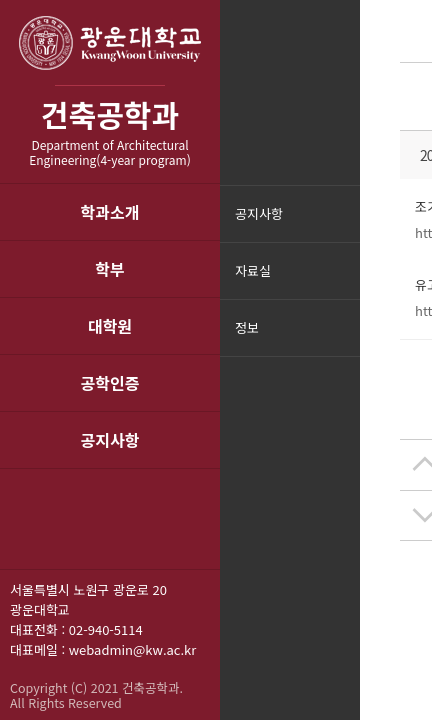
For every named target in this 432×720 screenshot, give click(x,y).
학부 (109, 269)
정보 (247, 327)
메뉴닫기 (342, 340)
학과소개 (110, 212)
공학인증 (110, 383)
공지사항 (110, 440)
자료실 (253, 270)
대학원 (110, 326)
